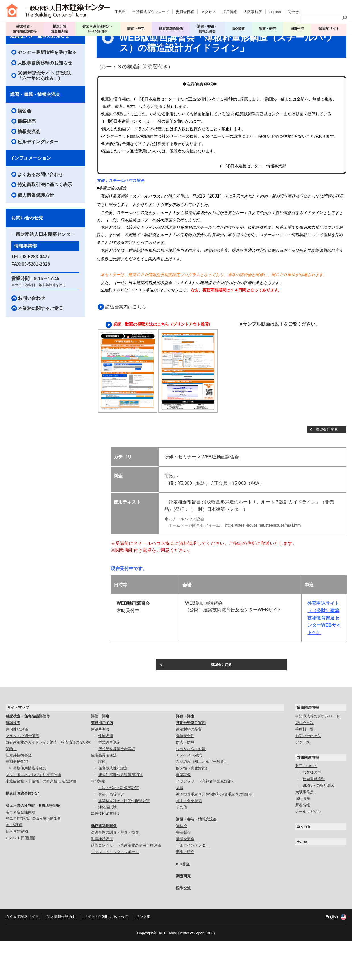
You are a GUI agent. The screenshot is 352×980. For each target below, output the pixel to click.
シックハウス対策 (191, 787)
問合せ (293, 10)
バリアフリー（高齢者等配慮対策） (206, 820)
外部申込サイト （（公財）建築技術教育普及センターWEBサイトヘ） (324, 652)
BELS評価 (14, 864)
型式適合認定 (109, 781)
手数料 (120, 10)
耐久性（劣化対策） (193, 807)
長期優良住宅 (17, 800)
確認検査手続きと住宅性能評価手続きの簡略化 (215, 833)
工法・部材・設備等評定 (119, 826)
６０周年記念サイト (22, 955)
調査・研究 (269, 27)
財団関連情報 (308, 796)
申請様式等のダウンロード (317, 755)
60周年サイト (329, 27)
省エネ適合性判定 (20, 851)
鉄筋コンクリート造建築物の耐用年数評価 (126, 884)
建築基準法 (100, 768)
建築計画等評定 (111, 833)
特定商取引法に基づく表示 (45, 219)
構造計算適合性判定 (22, 832)
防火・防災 (185, 781)
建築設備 (183, 813)
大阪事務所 (253, 10)
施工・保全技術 (189, 839)
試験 (102, 800)
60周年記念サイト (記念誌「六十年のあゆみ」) (44, 110)
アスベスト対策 (189, 794)
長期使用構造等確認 (30, 807)
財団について (306, 805)
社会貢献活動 (314, 818)
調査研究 (183, 915)
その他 (182, 846)
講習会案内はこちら (126, 341)
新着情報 (303, 844)
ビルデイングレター (38, 176)
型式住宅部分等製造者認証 (120, 813)
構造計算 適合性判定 (60, 27)
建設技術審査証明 (106, 852)
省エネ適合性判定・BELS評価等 (33, 844)
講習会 (34, 41)
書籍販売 (27, 155)
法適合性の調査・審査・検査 (115, 871)
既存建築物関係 (104, 864)
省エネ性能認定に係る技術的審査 (33, 857)
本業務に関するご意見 (41, 342)
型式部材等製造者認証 (117, 787)
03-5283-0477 (36, 291)
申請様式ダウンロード (151, 10)
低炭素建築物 (17, 870)
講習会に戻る (327, 464)
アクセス (208, 10)
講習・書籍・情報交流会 (35, 128)
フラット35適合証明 (22, 774)
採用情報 (230, 10)
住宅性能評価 (17, 768)
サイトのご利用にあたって (106, 955)
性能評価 (106, 774)
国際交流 (297, 27)
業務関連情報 (308, 746)
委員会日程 (185, 10)
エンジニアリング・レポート (115, 890)
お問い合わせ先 (308, 774)
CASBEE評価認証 (21, 877)
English (275, 10)
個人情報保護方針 (36, 229)
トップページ (17, 41)
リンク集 (143, 955)
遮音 (180, 826)
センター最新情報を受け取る (47, 86)
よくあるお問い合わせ (40, 208)
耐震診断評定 (102, 877)
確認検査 (13, 761)
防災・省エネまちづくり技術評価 (33, 813)
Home (302, 880)
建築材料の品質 (189, 768)
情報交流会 (29, 166)
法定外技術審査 (19, 794)
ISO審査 (183, 903)
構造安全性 (185, 774)
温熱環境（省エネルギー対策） (202, 800)
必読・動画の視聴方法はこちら (141, 358)
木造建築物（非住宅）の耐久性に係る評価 (41, 820)
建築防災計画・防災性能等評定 (124, 839)
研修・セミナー (180, 491)
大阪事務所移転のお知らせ (45, 97)
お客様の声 (312, 811)
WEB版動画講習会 (220, 491)
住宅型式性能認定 (113, 807)
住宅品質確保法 (104, 794)
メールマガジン (308, 850)
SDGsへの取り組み (319, 824)
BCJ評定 (98, 820)
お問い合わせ (32, 332)
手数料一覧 (304, 768)
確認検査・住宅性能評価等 (28, 755)
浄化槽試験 (107, 846)
